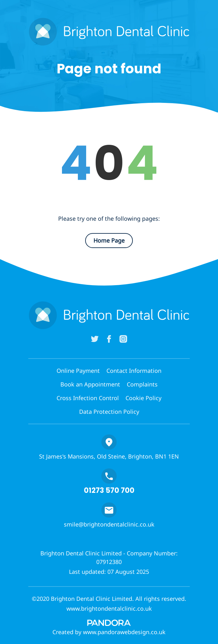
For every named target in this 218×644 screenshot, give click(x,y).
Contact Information (134, 371)
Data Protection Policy (109, 412)
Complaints (142, 384)
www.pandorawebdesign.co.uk (124, 632)
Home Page (109, 240)
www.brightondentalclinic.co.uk (109, 608)
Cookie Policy (143, 398)
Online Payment (78, 371)
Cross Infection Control (88, 398)
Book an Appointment (90, 384)
